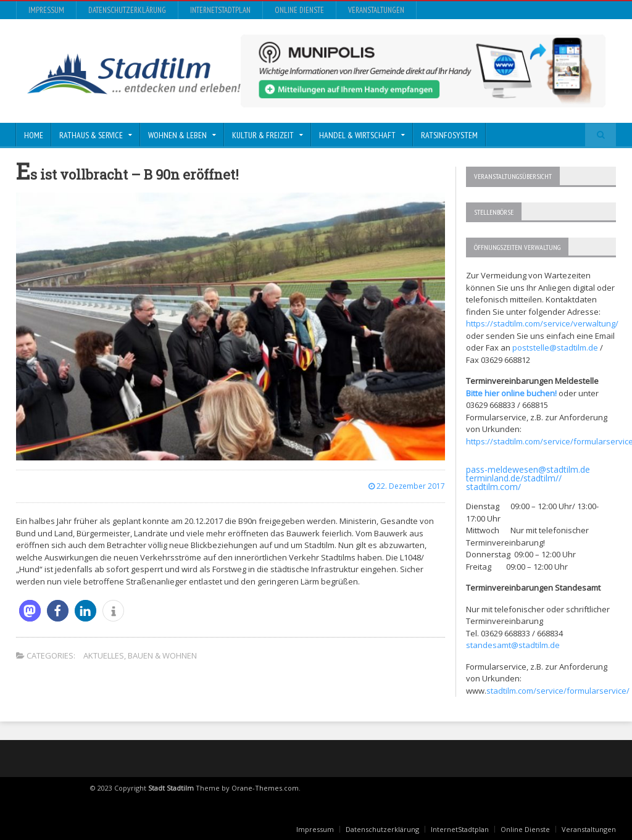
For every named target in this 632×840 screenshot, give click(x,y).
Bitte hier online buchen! (511, 393)
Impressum (46, 10)
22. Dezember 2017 (407, 486)
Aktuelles (104, 655)
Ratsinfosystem (449, 135)
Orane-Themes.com (265, 788)
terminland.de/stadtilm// (514, 478)
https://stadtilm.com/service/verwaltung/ (542, 323)
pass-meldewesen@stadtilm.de (528, 469)
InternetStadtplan (220, 10)
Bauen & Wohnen (162, 655)
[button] (30, 611)
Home (34, 135)
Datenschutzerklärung (127, 10)
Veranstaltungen (376, 10)
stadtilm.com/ (493, 487)
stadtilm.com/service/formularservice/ (558, 691)
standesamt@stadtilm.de (513, 645)
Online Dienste (299, 10)
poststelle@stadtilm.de (555, 347)
